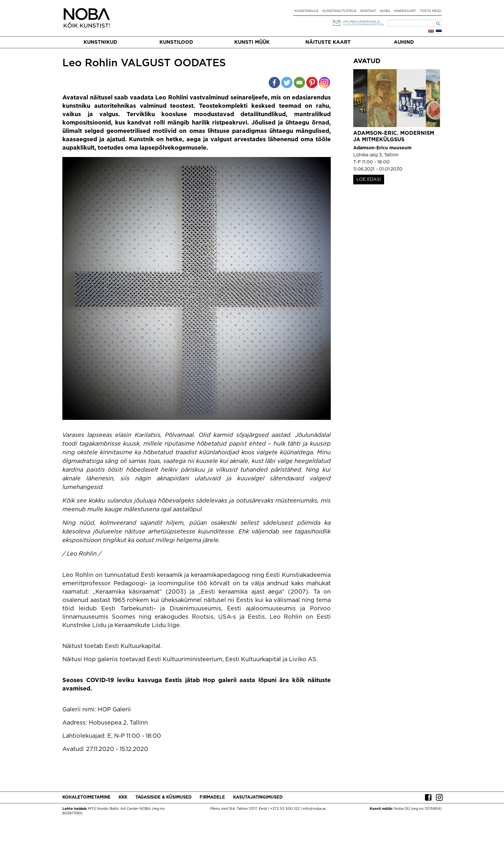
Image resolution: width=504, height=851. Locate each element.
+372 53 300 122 (285, 809)
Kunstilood (176, 42)
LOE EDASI (369, 180)
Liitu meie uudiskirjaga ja (361, 22)
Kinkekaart (405, 11)
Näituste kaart (328, 42)
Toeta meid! (431, 11)
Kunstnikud (100, 42)
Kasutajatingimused (258, 797)
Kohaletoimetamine (86, 797)
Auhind (404, 42)
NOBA (385, 11)
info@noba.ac (314, 809)
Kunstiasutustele (339, 11)
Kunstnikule (307, 11)
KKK (123, 797)
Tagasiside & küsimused (163, 797)
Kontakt (368, 11)
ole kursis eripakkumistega (363, 25)
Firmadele (212, 797)
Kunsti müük (252, 42)
